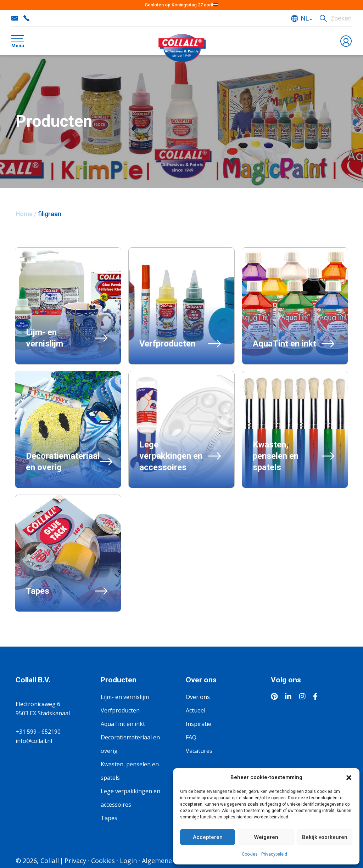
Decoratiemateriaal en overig (130, 744)
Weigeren (266, 837)
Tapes (109, 818)
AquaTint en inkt (123, 724)
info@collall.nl (15, 18)
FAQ (191, 737)
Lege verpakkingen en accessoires (130, 798)
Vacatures (199, 751)
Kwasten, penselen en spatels (130, 771)
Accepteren (208, 837)
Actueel (196, 710)
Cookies (250, 854)
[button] (349, 777)
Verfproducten (120, 710)
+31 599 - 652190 (26, 18)
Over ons (198, 697)
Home (24, 214)
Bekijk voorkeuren (325, 837)
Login (128, 861)
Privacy (75, 861)
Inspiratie (199, 724)
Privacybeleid (274, 854)
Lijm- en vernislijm (125, 697)
